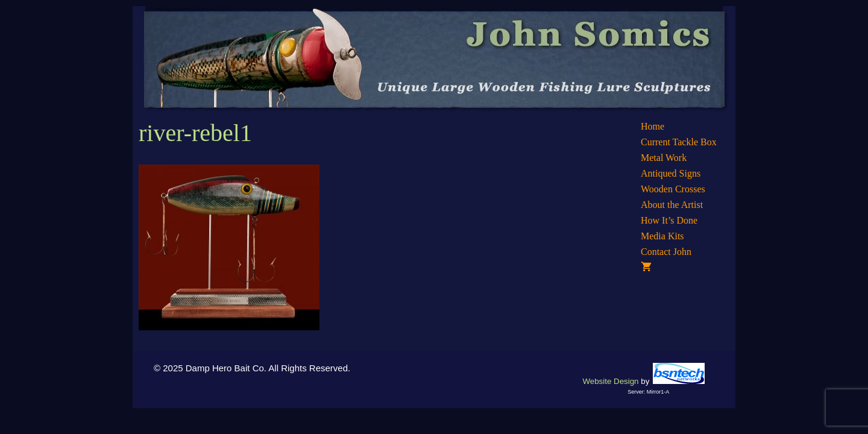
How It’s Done (669, 220)
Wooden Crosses (673, 189)
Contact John (666, 252)
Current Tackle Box (679, 142)
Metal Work (664, 158)
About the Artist (672, 205)
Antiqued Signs (671, 173)
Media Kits (662, 236)
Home (653, 126)
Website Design (610, 381)
